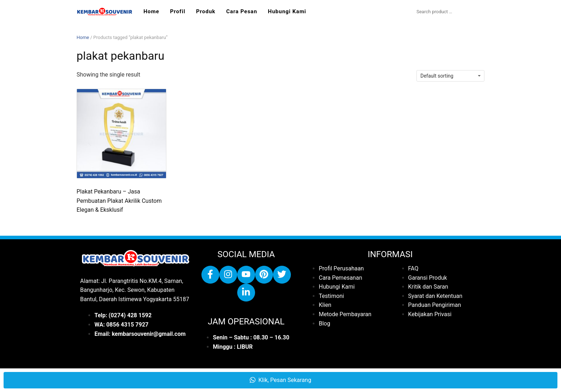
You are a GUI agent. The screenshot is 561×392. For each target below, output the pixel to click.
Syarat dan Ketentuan (435, 296)
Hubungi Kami (287, 11)
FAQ (413, 268)
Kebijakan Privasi (430, 314)
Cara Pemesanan (340, 278)
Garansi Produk (428, 278)
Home (151, 11)
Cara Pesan (242, 11)
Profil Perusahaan (341, 268)
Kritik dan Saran (428, 287)
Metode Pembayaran (345, 314)
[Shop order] (450, 76)
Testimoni (331, 296)
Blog (325, 324)
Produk (206, 11)
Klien (325, 305)
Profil (178, 11)
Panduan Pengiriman (435, 305)
